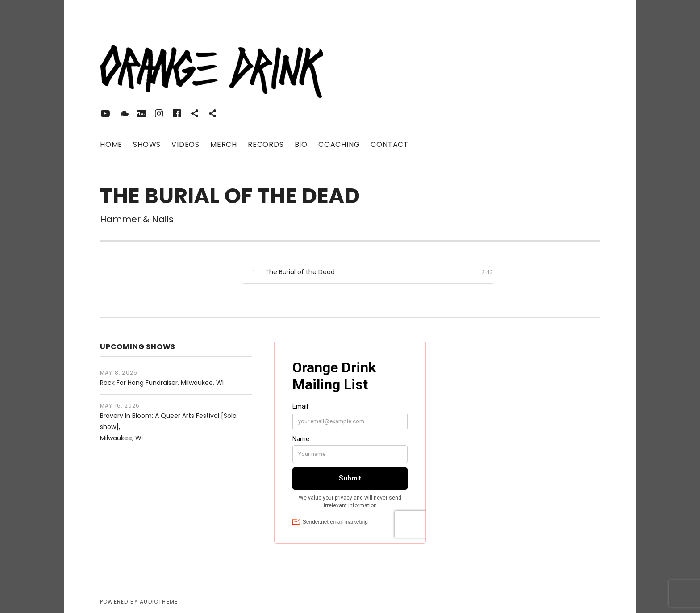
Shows (147, 144)
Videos (185, 144)
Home (111, 144)
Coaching (339, 144)
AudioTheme (159, 602)
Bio (301, 144)
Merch (224, 144)
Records (266, 144)
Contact (390, 144)
